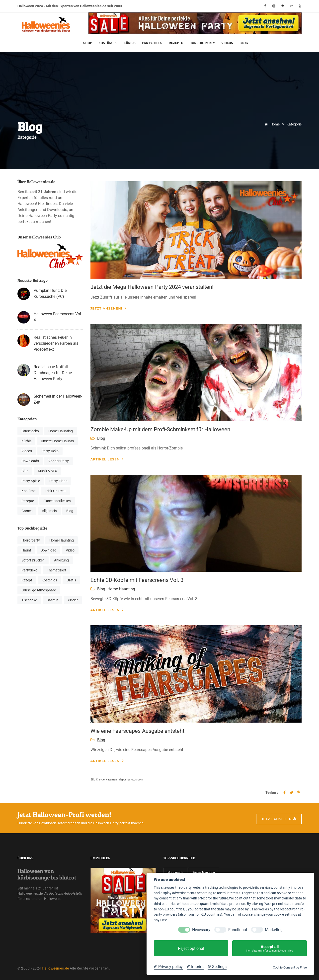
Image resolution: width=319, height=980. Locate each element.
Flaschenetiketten (57, 501)
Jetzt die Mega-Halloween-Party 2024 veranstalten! (152, 287)
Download (48, 550)
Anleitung (61, 560)
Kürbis (130, 43)
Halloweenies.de (55, 968)
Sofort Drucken (33, 560)
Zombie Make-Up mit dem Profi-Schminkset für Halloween (160, 429)
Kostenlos (49, 580)
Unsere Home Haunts (57, 441)
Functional (238, 930)
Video (70, 550)
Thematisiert (57, 570)
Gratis (71, 580)
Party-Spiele (31, 481)
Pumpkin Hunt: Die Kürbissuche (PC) (50, 293)
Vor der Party (59, 461)
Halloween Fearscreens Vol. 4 (58, 317)
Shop (88, 43)
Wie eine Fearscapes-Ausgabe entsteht (137, 731)
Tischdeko (29, 600)
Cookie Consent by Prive (290, 967)
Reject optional (191, 948)
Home (271, 124)
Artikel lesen (107, 459)
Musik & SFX (47, 471)
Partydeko (29, 570)
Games (27, 511)
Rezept (27, 580)
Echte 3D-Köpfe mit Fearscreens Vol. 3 (137, 580)
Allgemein (49, 511)
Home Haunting (61, 431)
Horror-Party (202, 43)
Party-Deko (50, 451)
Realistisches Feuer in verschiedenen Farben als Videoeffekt (56, 343)
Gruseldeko (30, 431)
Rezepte (176, 43)
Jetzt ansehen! (109, 308)
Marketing (274, 930)
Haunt (26, 550)
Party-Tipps (152, 43)
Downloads (30, 461)
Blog (244, 43)
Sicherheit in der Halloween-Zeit (58, 399)
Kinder (73, 600)
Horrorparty (31, 540)
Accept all (270, 948)
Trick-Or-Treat (55, 491)
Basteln (52, 600)
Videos (227, 43)
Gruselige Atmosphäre (39, 590)
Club (25, 471)
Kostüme (108, 43)
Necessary (201, 930)
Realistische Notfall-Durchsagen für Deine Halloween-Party (53, 373)
